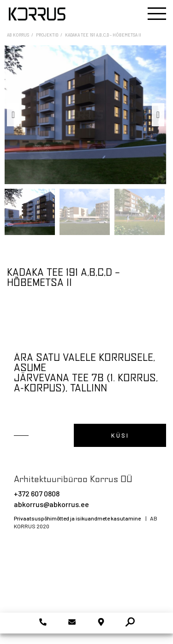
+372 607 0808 (37, 493)
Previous (13, 115)
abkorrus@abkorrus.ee (51, 504)
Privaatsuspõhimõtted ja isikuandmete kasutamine (77, 518)
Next (158, 115)
